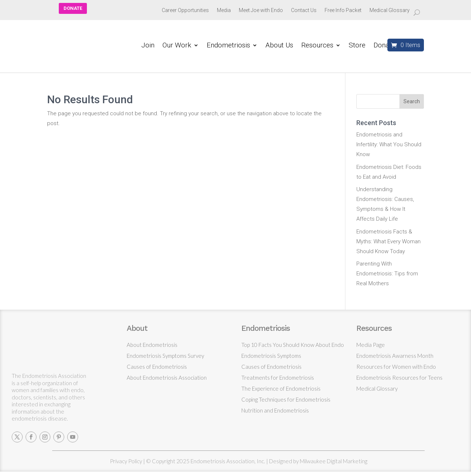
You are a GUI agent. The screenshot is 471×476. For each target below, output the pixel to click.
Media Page (371, 345)
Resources (317, 46)
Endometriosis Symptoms (271, 356)
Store (357, 46)
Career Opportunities (185, 10)
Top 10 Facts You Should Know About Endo (293, 345)
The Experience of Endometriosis (281, 388)
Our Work (177, 46)
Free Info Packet (343, 10)
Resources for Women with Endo (396, 367)
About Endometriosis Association (167, 378)
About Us (279, 46)
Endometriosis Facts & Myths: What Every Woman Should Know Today (388, 241)
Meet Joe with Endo (261, 10)
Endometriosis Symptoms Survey (165, 356)
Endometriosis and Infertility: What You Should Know (389, 144)
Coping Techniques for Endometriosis (286, 399)
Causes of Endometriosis (157, 367)
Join (148, 46)
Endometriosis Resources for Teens (399, 378)
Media (224, 10)
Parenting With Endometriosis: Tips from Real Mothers (387, 274)
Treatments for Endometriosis (278, 378)
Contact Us (304, 10)
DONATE (73, 8)
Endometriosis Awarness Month (395, 356)
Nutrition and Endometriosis (275, 410)
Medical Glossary (390, 10)
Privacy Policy (126, 461)
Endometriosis (228, 46)
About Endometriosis (152, 345)
